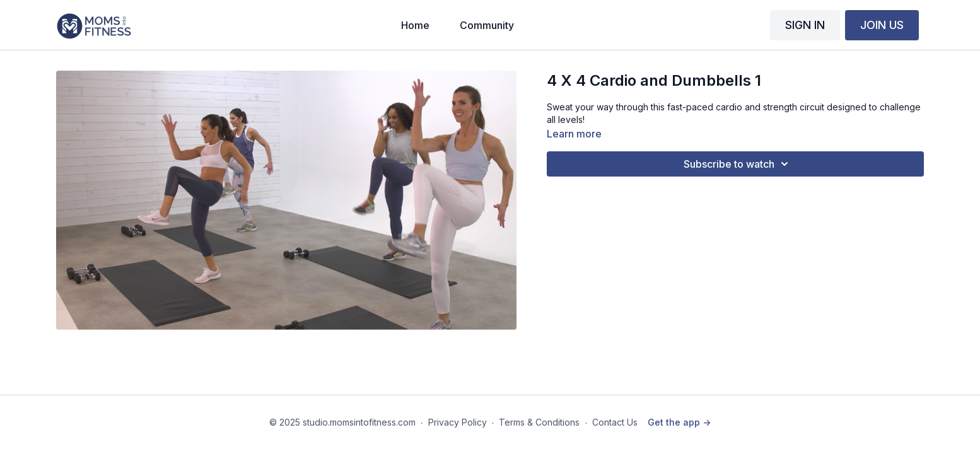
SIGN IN (805, 25)
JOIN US (882, 25)
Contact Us (615, 422)
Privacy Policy (458, 422)
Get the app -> (679, 422)
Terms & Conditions (539, 422)
